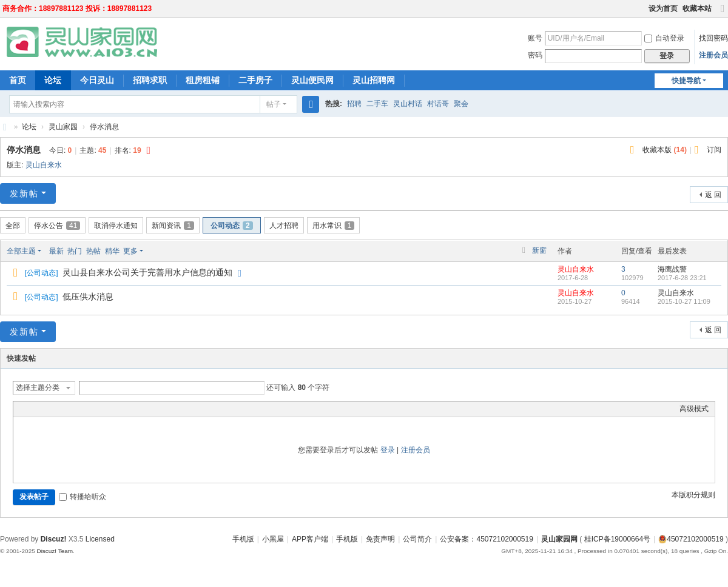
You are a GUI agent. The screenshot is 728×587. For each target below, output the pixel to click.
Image (50, 409)
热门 (75, 251)
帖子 (274, 104)
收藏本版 (665, 150)
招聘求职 (150, 80)
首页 (18, 80)
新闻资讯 (173, 226)
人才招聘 (284, 226)
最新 (56, 251)
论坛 (53, 80)
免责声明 (380, 539)
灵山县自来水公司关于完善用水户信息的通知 (147, 272)
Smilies (110, 409)
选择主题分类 (38, 387)
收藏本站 (697, 8)
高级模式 (694, 409)
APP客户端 (310, 539)
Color (35, 409)
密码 (535, 55)
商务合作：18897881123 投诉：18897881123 (77, 8)
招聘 (354, 104)
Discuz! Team (55, 551)
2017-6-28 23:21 (682, 278)
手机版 (243, 539)
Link (65, 409)
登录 (388, 450)
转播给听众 (83, 497)
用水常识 (334, 226)
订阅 (714, 150)
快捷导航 (686, 81)
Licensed (100, 539)
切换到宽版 (723, 14)
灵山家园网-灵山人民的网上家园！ (5, 127)
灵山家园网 (559, 539)
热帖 (93, 251)
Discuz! (54, 539)
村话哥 (438, 104)
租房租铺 (203, 80)
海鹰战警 (672, 269)
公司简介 (417, 539)
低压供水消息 (88, 297)
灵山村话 (408, 104)
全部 (13, 226)
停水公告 (57, 226)
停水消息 (104, 127)
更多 (130, 251)
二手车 (377, 104)
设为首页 (663, 8)
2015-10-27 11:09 (684, 301)
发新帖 (24, 193)
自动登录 (664, 38)
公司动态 (232, 226)
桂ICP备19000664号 (617, 539)
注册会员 (713, 55)
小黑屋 (273, 539)
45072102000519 (691, 539)
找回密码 (713, 38)
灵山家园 (63, 127)
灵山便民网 (312, 80)
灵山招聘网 (374, 80)
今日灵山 (97, 80)
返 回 (713, 195)
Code (95, 409)
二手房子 (255, 80)
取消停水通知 (116, 226)
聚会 (461, 104)
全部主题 (21, 251)
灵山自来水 (44, 165)
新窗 (539, 250)
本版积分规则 (693, 495)
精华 (112, 251)
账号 (535, 38)
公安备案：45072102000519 (486, 539)
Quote (80, 409)
